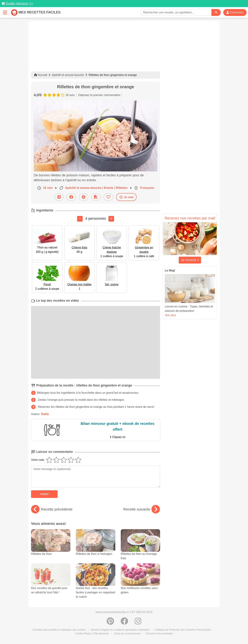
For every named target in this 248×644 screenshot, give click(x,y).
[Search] (216, 12)
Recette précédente (52, 509)
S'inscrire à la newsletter (159, 634)
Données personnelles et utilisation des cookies (59, 630)
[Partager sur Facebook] (71, 197)
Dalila (45, 414)
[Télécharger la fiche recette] (96, 197)
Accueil (41, 75)
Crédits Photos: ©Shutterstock (92, 634)
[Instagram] (138, 623)
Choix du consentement (127, 634)
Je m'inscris (190, 260)
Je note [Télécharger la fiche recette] (126, 197)
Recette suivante (142, 509)
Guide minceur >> (19, 3)
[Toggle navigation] (5, 12)
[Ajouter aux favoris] (108, 197)
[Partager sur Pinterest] (84, 197)
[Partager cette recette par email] (59, 197)
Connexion (235, 12)
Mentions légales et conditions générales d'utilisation (120, 630)
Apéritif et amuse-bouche (68, 75)
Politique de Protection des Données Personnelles (183, 630)
